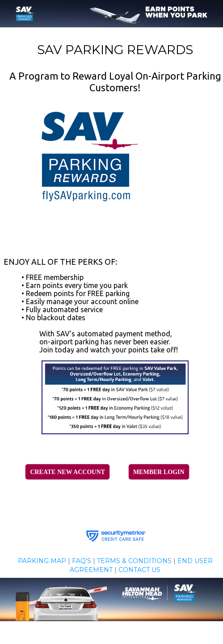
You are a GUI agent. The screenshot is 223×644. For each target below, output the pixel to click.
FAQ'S (82, 561)
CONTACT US (139, 570)
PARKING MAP (42, 561)
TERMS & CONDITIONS (134, 561)
